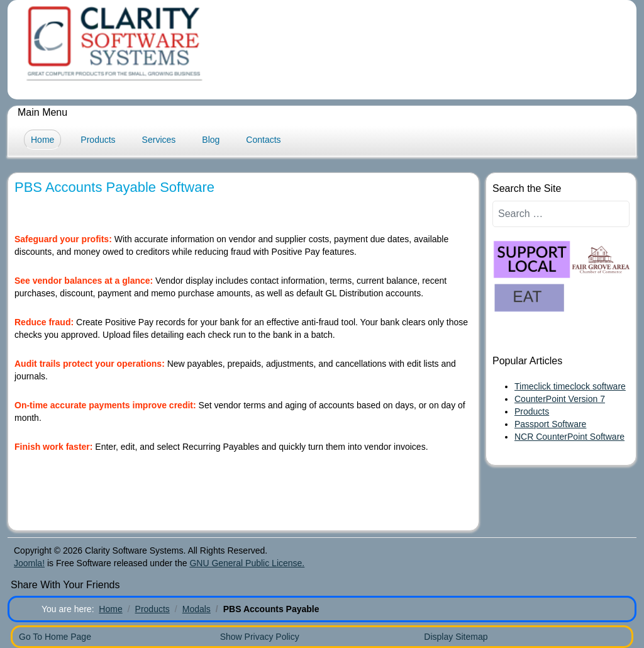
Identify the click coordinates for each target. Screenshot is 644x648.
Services (159, 140)
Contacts (263, 140)
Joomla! (29, 563)
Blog (211, 140)
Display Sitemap (456, 637)
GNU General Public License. (247, 563)
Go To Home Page (55, 637)
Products (98, 140)
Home (42, 140)
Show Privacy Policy (260, 637)
